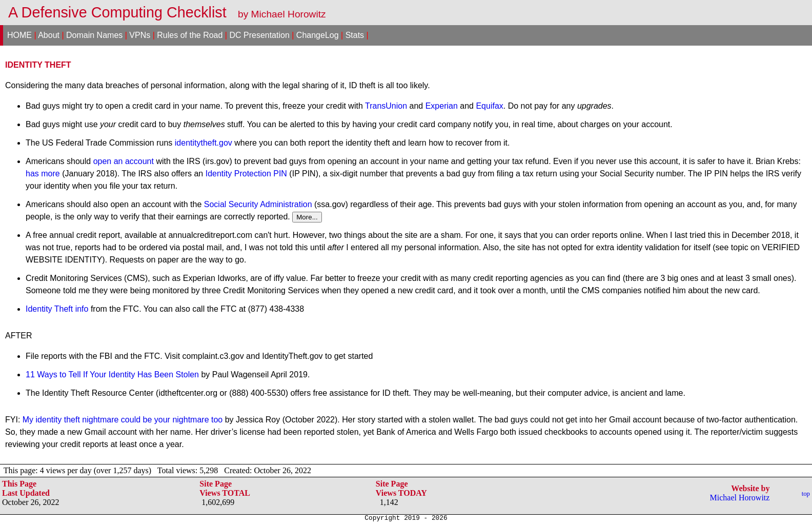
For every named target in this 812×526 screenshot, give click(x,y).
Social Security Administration (258, 204)
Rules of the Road (190, 35)
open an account (124, 161)
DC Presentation (259, 35)
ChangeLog (318, 35)
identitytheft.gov (204, 143)
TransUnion (386, 106)
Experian (442, 106)
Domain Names (94, 35)
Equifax (489, 106)
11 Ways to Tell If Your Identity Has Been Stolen (112, 375)
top (806, 494)
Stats (355, 35)
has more (43, 174)
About (49, 35)
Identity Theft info (57, 309)
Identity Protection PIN (246, 174)
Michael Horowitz (740, 498)
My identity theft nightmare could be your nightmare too (123, 420)
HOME (19, 35)
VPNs (140, 35)
